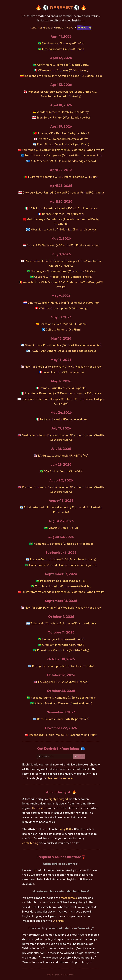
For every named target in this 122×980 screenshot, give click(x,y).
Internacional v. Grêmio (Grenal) (63, 49)
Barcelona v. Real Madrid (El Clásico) (63, 324)
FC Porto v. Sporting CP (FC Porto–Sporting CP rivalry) (63, 177)
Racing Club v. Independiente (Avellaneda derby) (63, 666)
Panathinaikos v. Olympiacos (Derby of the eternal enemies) (63, 155)
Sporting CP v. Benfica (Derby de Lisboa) (63, 133)
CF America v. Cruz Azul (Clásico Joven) (63, 70)
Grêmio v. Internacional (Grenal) (63, 645)
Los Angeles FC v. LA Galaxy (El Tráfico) (63, 682)
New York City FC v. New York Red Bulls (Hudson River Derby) (63, 608)
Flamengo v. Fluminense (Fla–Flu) (63, 639)
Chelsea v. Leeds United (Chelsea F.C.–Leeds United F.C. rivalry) (63, 192)
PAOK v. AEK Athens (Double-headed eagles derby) (63, 351)
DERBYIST (61, 8)
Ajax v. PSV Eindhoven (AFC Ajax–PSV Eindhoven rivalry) (63, 245)
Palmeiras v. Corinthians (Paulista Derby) (63, 650)
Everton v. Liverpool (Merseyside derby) (63, 139)
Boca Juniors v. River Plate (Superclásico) (63, 719)
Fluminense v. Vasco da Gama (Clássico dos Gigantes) (63, 565)
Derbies (49, 28)
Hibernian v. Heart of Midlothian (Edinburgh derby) (63, 229)
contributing (30, 843)
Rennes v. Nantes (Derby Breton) (63, 214)
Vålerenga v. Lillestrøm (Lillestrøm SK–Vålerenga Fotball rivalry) (63, 150)
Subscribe (37, 28)
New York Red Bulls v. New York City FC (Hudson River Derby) (63, 367)
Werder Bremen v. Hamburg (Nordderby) (63, 112)
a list (35, 870)
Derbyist (37, 808)
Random (60, 28)
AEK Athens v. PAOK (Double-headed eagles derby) (63, 161)
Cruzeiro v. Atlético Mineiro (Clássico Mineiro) (63, 277)
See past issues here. (60, 778)
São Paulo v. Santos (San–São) (63, 471)
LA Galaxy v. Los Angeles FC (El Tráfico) (63, 455)
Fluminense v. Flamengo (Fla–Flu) (63, 43)
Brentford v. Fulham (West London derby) (63, 117)
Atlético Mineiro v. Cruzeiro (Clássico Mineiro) (63, 703)
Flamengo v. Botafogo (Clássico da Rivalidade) (63, 544)
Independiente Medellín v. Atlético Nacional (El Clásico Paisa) (63, 76)
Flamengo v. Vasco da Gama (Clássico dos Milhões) (63, 271)
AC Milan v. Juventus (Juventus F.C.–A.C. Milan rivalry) (63, 208)
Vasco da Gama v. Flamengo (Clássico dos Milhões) (63, 698)
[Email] (55, 757)
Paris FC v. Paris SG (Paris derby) (63, 372)
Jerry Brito (66, 829)
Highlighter (84, 28)
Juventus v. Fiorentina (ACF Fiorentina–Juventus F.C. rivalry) (63, 393)
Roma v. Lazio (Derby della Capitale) (63, 388)
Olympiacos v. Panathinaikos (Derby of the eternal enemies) (63, 345)
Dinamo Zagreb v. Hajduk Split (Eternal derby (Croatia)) (63, 303)
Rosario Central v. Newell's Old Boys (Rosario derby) (63, 559)
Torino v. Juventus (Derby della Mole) (63, 419)
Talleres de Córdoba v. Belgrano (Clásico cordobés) (63, 623)
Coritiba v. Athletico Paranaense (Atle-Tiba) (63, 586)
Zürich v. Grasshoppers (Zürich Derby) (63, 308)
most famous (69, 898)
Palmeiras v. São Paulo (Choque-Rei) (63, 581)
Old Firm (58, 921)
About (71, 28)
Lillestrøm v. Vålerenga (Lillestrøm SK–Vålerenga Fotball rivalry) (63, 592)
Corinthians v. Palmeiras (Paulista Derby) (63, 65)
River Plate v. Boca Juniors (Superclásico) (63, 144)
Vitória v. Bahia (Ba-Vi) (63, 528)
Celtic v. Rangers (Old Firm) (63, 329)
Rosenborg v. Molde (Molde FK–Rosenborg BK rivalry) (63, 735)
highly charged (58, 799)
